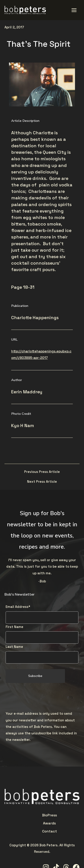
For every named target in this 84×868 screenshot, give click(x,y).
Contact (56, 815)
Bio (24, 815)
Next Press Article (42, 482)
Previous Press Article (42, 472)
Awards (42, 815)
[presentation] (40, 697)
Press (31, 815)
